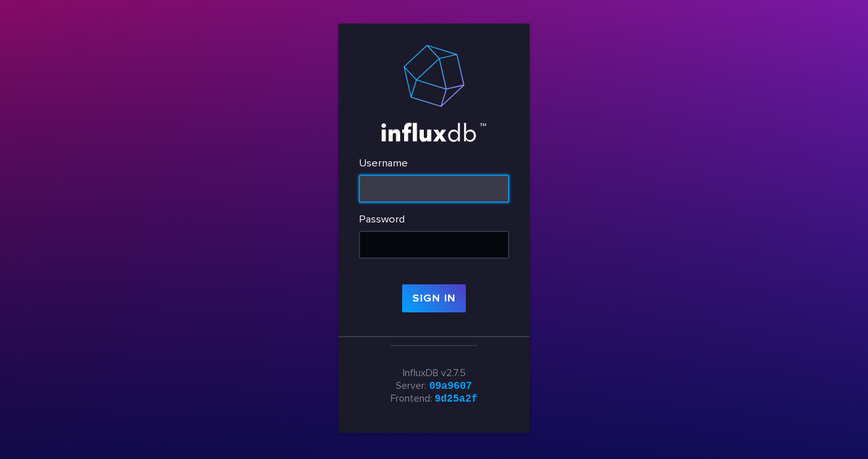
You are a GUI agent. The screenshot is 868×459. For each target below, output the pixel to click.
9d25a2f (456, 399)
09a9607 (450, 385)
